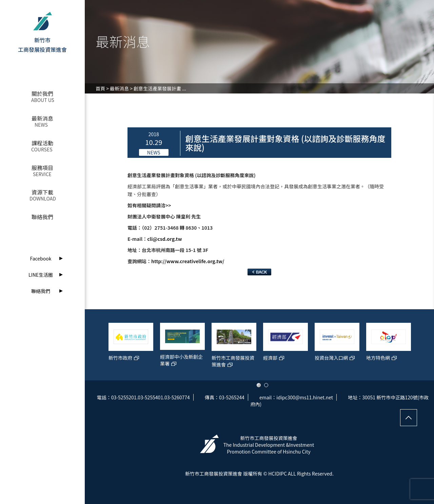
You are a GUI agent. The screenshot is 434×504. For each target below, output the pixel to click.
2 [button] (266, 385)
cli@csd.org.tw (164, 239)
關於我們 (42, 93)
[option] (131, 348)
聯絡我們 (42, 217)
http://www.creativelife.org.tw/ (188, 261)
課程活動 (42, 143)
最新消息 (42, 118)
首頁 (100, 88)
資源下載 (42, 192)
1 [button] (259, 385)
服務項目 (42, 168)
